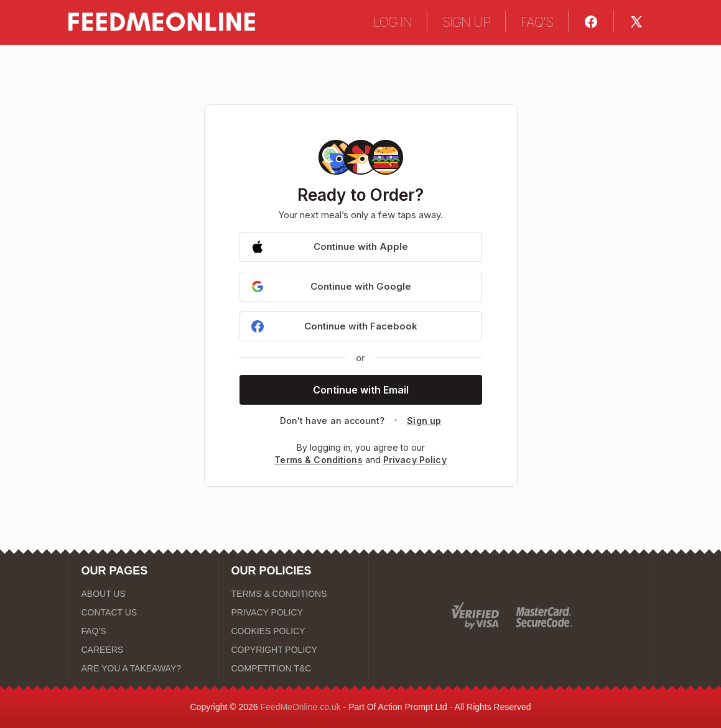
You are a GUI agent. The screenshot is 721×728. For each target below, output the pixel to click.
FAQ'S (537, 22)
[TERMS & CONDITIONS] (294, 594)
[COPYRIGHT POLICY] (294, 650)
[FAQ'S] (144, 631)
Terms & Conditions (319, 460)
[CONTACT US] (144, 612)
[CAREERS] (144, 650)
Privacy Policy (415, 460)
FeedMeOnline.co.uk (301, 707)
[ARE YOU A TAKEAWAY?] (144, 668)
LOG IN (393, 22)
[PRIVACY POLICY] (294, 612)
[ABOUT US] (144, 594)
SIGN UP (466, 22)
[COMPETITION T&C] (294, 668)
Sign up (424, 421)
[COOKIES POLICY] (294, 631)
